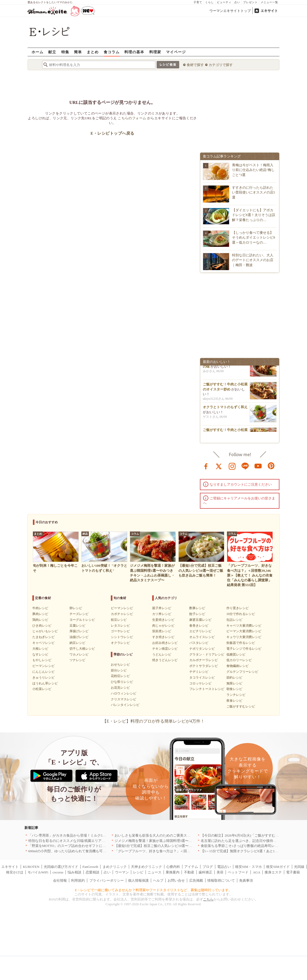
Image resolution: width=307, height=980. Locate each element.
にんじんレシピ (43, 672)
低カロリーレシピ (239, 660)
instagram (232, 466)
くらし (210, 2)
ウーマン (122, 872)
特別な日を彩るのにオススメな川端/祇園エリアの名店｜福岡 (75, 841)
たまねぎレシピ (43, 637)
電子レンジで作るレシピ (244, 649)
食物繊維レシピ (238, 666)
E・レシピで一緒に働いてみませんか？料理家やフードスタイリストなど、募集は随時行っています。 (154, 890)
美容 (220, 872)
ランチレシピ (236, 695)
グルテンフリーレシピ (242, 672)
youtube (258, 466)
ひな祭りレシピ (122, 682)
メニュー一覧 (269, 2)
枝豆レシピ (119, 620)
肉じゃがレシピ (163, 626)
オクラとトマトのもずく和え (225, 409)
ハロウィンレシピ (124, 693)
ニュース (155, 872)
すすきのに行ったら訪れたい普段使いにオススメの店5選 (254, 192)
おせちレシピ (120, 665)
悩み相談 (74, 872)
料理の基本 (134, 52)
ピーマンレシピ (43, 666)
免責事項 (246, 880)
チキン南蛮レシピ (165, 649)
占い (237, 2)
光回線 (299, 867)
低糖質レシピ (236, 654)
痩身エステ (273, 872)
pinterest (271, 466)
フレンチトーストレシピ (207, 689)
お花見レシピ (120, 688)
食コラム (112, 52)
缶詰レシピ (234, 620)
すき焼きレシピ (163, 637)
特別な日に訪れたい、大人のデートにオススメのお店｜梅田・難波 (253, 260)
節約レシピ (234, 678)
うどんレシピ (162, 654)
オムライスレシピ (202, 637)
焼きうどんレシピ (165, 660)
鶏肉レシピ (40, 620)
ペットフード (238, 872)
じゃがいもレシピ (45, 631)
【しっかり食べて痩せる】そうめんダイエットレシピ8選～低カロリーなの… (254, 237)
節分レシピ (119, 670)
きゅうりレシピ (43, 678)
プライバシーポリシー (107, 880)
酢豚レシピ (197, 608)
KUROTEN (31, 867)
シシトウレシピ (122, 637)
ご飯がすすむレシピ (241, 706)
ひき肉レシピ (42, 626)
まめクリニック (115, 867)
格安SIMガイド (278, 867)
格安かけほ (15, 872)
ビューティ (224, 2)
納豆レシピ (77, 643)
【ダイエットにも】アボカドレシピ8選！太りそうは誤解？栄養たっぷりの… (254, 215)
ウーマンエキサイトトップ (230, 11)
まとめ (93, 52)
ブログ (208, 867)
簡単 (78, 52)
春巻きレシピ (199, 626)
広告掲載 (196, 880)
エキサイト (269, 11)
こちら (208, 899)
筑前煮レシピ (162, 631)
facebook (206, 466)
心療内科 (173, 867)
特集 (65, 52)
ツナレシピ (77, 660)
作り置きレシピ (238, 608)
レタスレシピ (120, 626)
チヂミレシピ (199, 672)
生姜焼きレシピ (163, 620)
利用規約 (78, 880)
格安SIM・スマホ (249, 867)
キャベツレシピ (43, 643)
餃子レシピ (197, 614)
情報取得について (221, 880)
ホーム (38, 52)
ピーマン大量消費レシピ (244, 631)
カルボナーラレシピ (204, 660)
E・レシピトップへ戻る (112, 133)
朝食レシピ (234, 689)
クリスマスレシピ (124, 699)
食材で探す (195, 65)
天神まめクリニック (146, 867)
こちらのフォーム (132, 118)
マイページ (176, 52)
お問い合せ (176, 880)
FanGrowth (90, 867)
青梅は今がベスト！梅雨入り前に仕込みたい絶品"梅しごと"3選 (253, 170)
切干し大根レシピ (82, 649)
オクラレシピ (120, 643)
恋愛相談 (93, 872)
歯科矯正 (205, 872)
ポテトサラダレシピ (204, 666)
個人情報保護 (138, 880)
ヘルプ (158, 880)
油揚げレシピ (79, 637)
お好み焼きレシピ (165, 643)
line (245, 466)
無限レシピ (234, 683)
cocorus (58, 872)
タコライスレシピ (202, 678)
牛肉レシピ (40, 608)
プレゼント (250, 2)
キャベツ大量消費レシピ (244, 626)
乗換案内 (173, 872)
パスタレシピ (199, 643)
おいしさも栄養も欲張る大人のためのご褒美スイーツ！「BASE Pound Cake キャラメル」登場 (187, 835)
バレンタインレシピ (125, 705)
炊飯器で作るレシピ (241, 643)
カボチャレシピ (122, 614)
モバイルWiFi (38, 872)
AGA (257, 872)
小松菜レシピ (42, 689)
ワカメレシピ (79, 654)
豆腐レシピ (77, 626)
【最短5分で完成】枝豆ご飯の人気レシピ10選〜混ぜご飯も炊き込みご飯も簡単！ (177, 846)
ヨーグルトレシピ (82, 620)
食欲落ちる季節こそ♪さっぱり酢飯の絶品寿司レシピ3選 (244, 846)
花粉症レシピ (120, 676)
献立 (52, 52)
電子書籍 (293, 872)
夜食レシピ (234, 701)
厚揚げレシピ (79, 631)
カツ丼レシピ (162, 614)
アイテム (191, 867)
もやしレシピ (42, 660)
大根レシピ (40, 649)
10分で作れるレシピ (241, 614)
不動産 (189, 872)
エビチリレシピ (200, 631)
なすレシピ (40, 654)
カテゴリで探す (221, 65)
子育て (198, 2)
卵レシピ (76, 608)
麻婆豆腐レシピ (200, 620)
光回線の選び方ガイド (61, 867)
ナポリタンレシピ (202, 649)
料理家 (155, 52)
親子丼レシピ (162, 608)
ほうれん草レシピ (45, 683)
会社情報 (60, 880)
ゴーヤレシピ (120, 631)
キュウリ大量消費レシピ (244, 637)
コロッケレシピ (200, 683)
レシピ (138, 872)
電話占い (224, 867)
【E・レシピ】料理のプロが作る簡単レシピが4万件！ (153, 721)
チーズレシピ (79, 614)
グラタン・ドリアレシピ (207, 654)
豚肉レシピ (40, 614)
